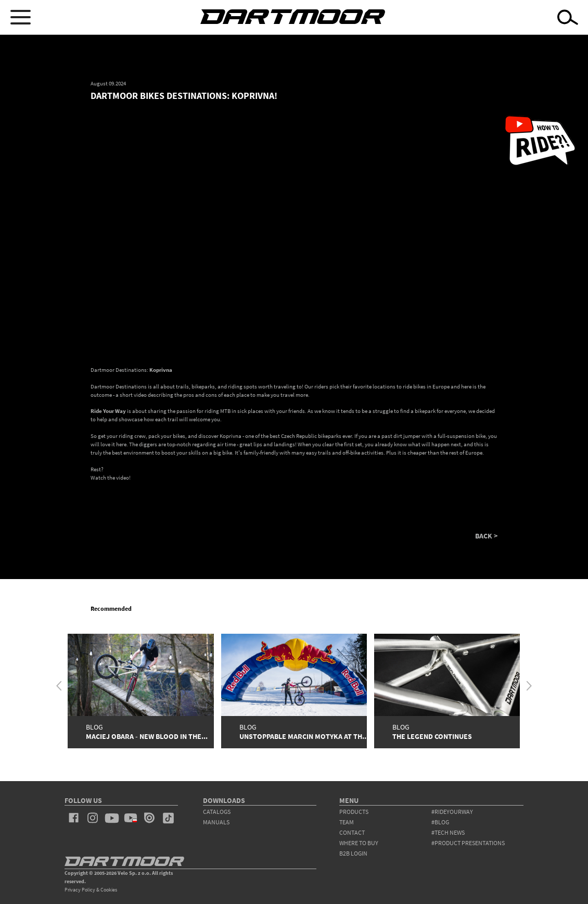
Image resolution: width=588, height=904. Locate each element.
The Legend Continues (432, 737)
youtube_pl (131, 818)
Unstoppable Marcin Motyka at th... (304, 737)
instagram (93, 818)
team (347, 822)
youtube (111, 818)
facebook (74, 818)
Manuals (216, 822)
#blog (440, 822)
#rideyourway (452, 812)
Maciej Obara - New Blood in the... (147, 737)
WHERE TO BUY (359, 843)
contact (352, 832)
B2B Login (353, 853)
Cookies (109, 890)
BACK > (486, 536)
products (354, 812)
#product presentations (468, 843)
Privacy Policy (80, 890)
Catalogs (217, 812)
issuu (149, 818)
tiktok (168, 818)
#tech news (448, 832)
